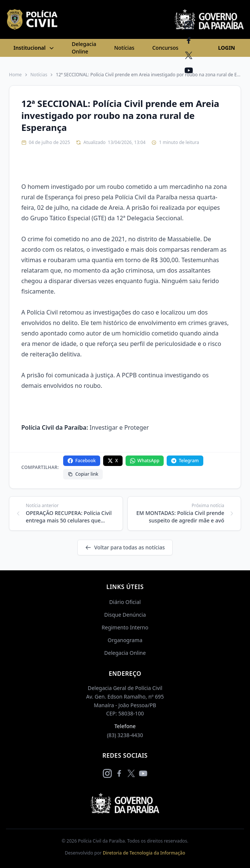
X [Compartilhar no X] (113, 461)
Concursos (165, 48)
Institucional (34, 48)
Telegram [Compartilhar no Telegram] (185, 461)
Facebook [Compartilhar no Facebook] (82, 461)
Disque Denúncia (125, 615)
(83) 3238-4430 (125, 735)
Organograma (125, 640)
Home (15, 75)
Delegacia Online (84, 48)
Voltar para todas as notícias (125, 547)
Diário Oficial (125, 602)
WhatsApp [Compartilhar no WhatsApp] (145, 461)
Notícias (124, 48)
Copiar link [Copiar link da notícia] (83, 474)
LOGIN (226, 48)
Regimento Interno (125, 627)
